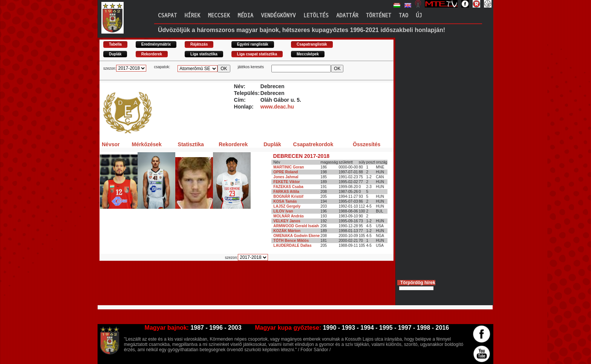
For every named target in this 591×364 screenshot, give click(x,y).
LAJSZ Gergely (287, 206)
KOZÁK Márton (287, 231)
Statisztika (191, 144)
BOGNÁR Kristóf (288, 197)
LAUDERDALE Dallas (292, 245)
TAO (403, 16)
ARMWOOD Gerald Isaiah (296, 226)
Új (419, 16)
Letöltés (316, 16)
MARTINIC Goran (289, 167)
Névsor (111, 144)
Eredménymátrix (156, 44)
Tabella (115, 44)
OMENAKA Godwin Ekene (296, 236)
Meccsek (219, 16)
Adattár (347, 16)
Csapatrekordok (313, 144)
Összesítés (367, 144)
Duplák (115, 54)
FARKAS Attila (286, 192)
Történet (379, 16)
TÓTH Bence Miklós (291, 241)
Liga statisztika (204, 54)
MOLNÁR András (289, 216)
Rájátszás (199, 44)
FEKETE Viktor (286, 182)
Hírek (192, 16)
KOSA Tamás (285, 201)
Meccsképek (308, 54)
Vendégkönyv (278, 16)
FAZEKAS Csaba (288, 187)
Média (245, 16)
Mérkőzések (146, 144)
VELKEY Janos (287, 221)
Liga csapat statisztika (257, 54)
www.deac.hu (277, 107)
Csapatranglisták (312, 44)
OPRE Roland (286, 172)
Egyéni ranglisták (253, 44)
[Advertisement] (237, 286)
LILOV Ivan (283, 211)
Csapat (167, 16)
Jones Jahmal (286, 177)
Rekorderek (152, 54)
